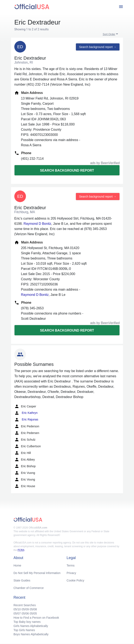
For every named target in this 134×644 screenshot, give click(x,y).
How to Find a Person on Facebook (36, 618)
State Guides (22, 580)
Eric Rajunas (26, 420)
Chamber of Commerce (29, 588)
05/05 (33, 613)
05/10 (17, 609)
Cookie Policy (75, 580)
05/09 (25, 609)
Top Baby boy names (27, 622)
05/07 (17, 613)
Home (17, 565)
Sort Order (109, 34)
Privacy (71, 573)
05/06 (25, 613)
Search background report (67, 170)
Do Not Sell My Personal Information (37, 573)
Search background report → (98, 47)
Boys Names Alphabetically (31, 634)
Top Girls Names (24, 630)
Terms (71, 565)
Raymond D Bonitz (37, 224)
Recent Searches (25, 605)
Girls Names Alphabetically (31, 626)
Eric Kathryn (26, 413)
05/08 (33, 609)
